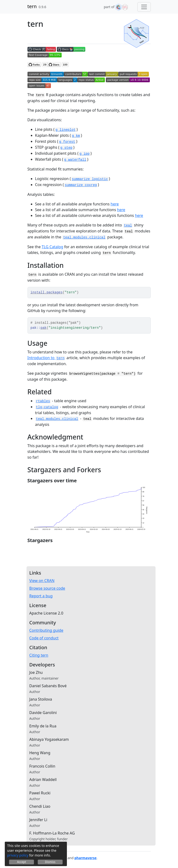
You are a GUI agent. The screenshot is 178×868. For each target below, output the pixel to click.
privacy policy (18, 855)
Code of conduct (44, 638)
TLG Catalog (52, 247)
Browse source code (47, 588)
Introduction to (46, 358)
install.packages (47, 292)
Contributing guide (46, 630)
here (115, 204)
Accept (22, 862)
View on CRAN (42, 581)
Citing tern (39, 655)
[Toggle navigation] (144, 7)
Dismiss (50, 862)
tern (32, 6)
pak (44, 328)
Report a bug (41, 596)
